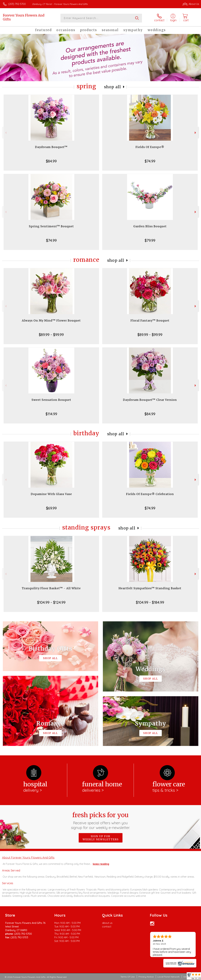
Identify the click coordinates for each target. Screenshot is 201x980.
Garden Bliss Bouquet (150, 226)
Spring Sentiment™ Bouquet (51, 226)
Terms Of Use (128, 977)
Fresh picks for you (101, 820)
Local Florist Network (168, 977)
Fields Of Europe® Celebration (150, 494)
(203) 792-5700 (17, 4)
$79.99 (150, 240)
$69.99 (51, 508)
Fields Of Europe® (150, 147)
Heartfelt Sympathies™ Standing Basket (150, 588)
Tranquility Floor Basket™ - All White (51, 588)
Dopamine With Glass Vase (51, 494)
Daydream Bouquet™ (51, 147)
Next (196, 133)
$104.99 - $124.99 (51, 602)
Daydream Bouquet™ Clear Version (150, 400)
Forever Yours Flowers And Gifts (24, 17)
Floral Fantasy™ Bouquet (150, 321)
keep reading (101, 864)
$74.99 (150, 161)
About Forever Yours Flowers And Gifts (28, 857)
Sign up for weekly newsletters (101, 838)
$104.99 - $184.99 (150, 602)
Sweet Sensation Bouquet (51, 400)
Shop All (113, 87)
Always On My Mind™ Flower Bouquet (51, 321)
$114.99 (51, 414)
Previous (5, 133)
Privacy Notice (146, 977)
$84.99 (51, 161)
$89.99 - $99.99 (51, 335)
